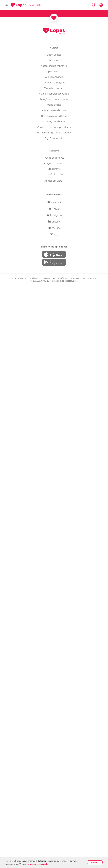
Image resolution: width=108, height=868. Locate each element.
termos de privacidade (37, 864)
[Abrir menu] (7, 5)
